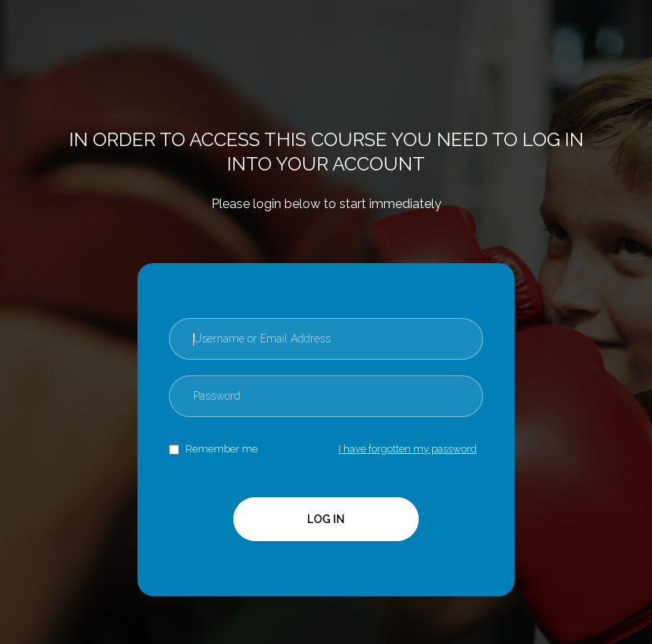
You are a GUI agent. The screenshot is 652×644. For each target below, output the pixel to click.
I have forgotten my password (408, 449)
